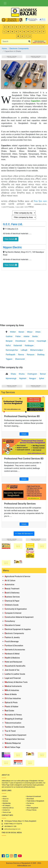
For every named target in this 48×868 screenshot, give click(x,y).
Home (4, 49)
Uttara (38, 332)
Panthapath (11, 355)
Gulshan (9, 336)
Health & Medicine (12, 658)
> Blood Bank (30, 799)
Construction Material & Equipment (19, 617)
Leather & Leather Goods (15, 674)
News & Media (11, 694)
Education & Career (13, 625)
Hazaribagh (41, 341)
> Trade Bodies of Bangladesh (35, 801)
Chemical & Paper (12, 601)
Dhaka (13, 374)
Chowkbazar (20, 341)
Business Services (12, 597)
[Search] (15, 41)
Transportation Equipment (15, 735)
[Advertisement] (24, 299)
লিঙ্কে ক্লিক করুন (40, 201)
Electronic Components (14, 633)
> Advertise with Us (8, 808)
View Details (11, 239)
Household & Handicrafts (15, 666)
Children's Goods (12, 605)
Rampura (31, 355)
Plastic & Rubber (11, 707)
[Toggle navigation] (5, 3)
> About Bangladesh (32, 808)
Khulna (22, 374)
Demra (31, 341)
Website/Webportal (13, 743)
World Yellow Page (12, 747)
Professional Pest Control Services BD (24, 459)
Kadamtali (18, 345)
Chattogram (32, 374)
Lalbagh (24, 350)
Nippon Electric (12, 247)
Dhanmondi (20, 359)
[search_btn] (29, 41)
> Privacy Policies (31, 810)
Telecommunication (13, 723)
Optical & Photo (11, 702)
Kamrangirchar (12, 350)
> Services (5, 801)
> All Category (6, 805)
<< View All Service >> (24, 534)
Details (24, 434)
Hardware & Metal (12, 654)
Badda (35, 336)
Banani (21, 332)
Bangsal (9, 341)
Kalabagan (29, 345)
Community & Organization (16, 609)
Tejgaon (9, 359)
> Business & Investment (33, 796)
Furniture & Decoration (14, 646)
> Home (4, 796)
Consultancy (10, 621)
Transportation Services (15, 739)
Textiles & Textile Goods (15, 727)
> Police (28, 805)
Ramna (21, 355)
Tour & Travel (10, 731)
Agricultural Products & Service (17, 576)
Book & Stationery (12, 593)
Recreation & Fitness (13, 715)
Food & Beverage (12, 642)
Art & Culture (10, 581)
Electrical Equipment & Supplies (18, 629)
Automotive (9, 585)
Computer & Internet (13, 613)
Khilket (13, 332)
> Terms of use (6, 812)
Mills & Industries (12, 690)
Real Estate (9, 711)
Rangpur (33, 378)
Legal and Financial (13, 678)
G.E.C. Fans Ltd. (13, 224)
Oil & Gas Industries (13, 698)
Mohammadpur (37, 350)
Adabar (27, 336)
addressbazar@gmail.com (12, 829)
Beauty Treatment (12, 589)
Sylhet (42, 378)
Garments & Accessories (15, 650)
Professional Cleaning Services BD (22, 416)
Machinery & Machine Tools (16, 682)
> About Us (5, 799)
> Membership (6, 803)
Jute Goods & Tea (12, 670)
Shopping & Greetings (14, 719)
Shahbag (41, 355)
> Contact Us (6, 810)
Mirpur (30, 332)
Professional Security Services (20, 504)
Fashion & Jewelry (12, 637)
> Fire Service (30, 803)
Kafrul (8, 345)
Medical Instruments (13, 686)
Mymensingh (11, 378)
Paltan (18, 336)
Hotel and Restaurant (13, 662)
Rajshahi (23, 378)
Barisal (43, 374)
